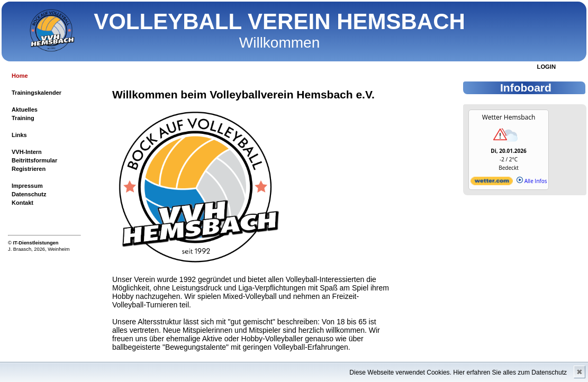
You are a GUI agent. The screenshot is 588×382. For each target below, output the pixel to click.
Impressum (27, 186)
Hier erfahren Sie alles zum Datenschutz (510, 372)
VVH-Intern (27, 152)
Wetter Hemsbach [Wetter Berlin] (509, 117)
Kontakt (22, 203)
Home (20, 76)
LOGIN (546, 67)
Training (23, 118)
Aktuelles (25, 110)
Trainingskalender (37, 93)
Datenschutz (29, 194)
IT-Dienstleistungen (35, 243)
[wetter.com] (492, 183)
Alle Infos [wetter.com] (532, 181)
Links (19, 135)
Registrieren (29, 169)
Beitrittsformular (34, 160)
